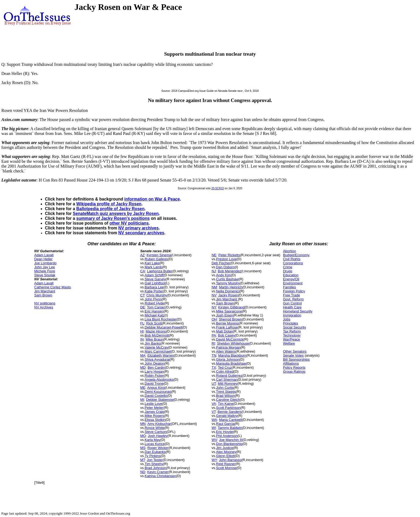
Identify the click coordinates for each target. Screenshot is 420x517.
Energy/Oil (291, 279)
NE (214, 255)
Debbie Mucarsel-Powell (163, 327)
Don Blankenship (229, 444)
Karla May (153, 440)
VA (214, 404)
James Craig (154, 412)
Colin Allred (225, 371)
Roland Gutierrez (229, 376)
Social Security (294, 327)
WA (214, 420)
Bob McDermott (157, 335)
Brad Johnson (155, 468)
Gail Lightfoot (155, 283)
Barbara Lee (154, 287)
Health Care (292, 307)
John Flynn (153, 299)
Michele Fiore (45, 271)
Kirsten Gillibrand (232, 307)
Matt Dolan (225, 331)
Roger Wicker (158, 448)
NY (214, 307)
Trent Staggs (226, 392)
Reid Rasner (226, 464)
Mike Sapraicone (229, 311)
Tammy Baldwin (230, 428)
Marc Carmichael (158, 351)
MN (143, 424)
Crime (288, 267)
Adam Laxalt (44, 255)
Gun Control (292, 303)
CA (142, 271)
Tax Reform (292, 331)
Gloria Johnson (228, 359)
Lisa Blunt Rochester (161, 319)
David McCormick (230, 339)
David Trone (154, 384)
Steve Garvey (155, 279)
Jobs (286, 319)
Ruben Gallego (156, 259)
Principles (290, 323)
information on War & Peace (152, 199)
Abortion (289, 251)
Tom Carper (156, 307)
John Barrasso (230, 460)
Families (289, 287)
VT (214, 412)
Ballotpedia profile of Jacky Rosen (110, 209)
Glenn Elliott (226, 456)
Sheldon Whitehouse (233, 343)
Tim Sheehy (154, 464)
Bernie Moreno (228, 323)
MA (143, 355)
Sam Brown (43, 295)
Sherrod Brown (230, 319)
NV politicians (45, 303)
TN (214, 355)
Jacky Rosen (228, 295)
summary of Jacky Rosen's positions (113, 218)
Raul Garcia (225, 424)
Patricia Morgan (228, 347)
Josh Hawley (158, 436)
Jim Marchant (45, 291)
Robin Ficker (154, 376)
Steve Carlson (156, 432)
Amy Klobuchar (159, 424)
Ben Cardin (156, 367)
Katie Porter (154, 291)
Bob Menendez (229, 271)
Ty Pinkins (153, 456)
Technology (292, 335)
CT (142, 295)
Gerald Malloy (227, 416)
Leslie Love (153, 404)
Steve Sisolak (45, 275)
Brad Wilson (226, 396)
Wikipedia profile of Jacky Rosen (109, 204)
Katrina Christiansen (160, 476)
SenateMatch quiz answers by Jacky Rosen (116, 214)
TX (214, 367)
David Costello (156, 396)
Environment (293, 283)
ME (143, 388)
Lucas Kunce (155, 444)
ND (143, 472)
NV (214, 295)
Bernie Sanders (230, 412)
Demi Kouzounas (158, 392)
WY (214, 460)
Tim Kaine (226, 404)
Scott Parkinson (228, 408)
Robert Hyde (154, 303)
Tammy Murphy (228, 283)
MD (143, 367)
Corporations (293, 263)
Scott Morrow (226, 468)
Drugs (288, 271)
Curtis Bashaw (227, 279)
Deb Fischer (221, 263)
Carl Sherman (227, 380)
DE (142, 307)
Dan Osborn (226, 267)
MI (142, 400)
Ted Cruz (225, 367)
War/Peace (291, 339)
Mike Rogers (154, 416)
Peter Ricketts (229, 255)
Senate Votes (293, 355)
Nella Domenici (228, 291)
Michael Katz (155, 315)
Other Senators (295, 351)
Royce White (155, 428)
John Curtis (225, 388)
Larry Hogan (154, 371)
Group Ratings (294, 371)
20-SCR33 (218, 188)
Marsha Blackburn (232, 355)
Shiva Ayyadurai (157, 359)
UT (214, 384)
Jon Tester (155, 460)
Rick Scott (154, 323)
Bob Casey (227, 335)
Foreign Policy (294, 291)
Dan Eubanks (155, 452)
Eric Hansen (154, 311)
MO (143, 436)
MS (143, 448)
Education (291, 275)
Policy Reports (294, 367)
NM (214, 287)
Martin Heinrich (230, 287)
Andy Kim (224, 275)
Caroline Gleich (228, 400)
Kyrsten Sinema (159, 255)
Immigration (292, 315)
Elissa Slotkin (155, 420)
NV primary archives (139, 228)
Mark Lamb (153, 267)
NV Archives (44, 307)
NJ (214, 271)
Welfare (289, 343)
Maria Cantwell (231, 420)
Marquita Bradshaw (231, 363)
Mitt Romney (228, 384)
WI (214, 428)
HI (142, 331)
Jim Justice (225, 448)
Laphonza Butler (160, 271)
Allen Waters (226, 351)
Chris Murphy (157, 295)
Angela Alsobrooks (159, 380)
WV (214, 440)
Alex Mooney (226, 452)
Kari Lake (152, 263)
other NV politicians (129, 223)
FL (142, 323)
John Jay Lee (45, 267)
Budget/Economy (296, 255)
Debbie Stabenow (160, 400)
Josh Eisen (225, 315)
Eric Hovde (225, 432)
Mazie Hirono (156, 331)
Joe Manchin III (231, 440)
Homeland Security (298, 311)
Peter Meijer (154, 408)
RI (213, 343)
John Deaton (155, 363)
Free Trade (291, 295)
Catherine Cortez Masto (53, 287)
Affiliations (291, 363)
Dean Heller (44, 259)
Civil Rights (292, 259)
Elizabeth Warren (161, 355)
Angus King (156, 388)
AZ (142, 255)
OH (214, 319)
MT (142, 460)
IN (142, 339)
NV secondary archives (141, 233)
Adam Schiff (154, 275)
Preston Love (226, 259)
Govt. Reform (293, 299)
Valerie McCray (156, 347)
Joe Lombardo (45, 263)
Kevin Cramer (158, 472)
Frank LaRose (227, 327)
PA (214, 335)
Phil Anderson (227, 436)
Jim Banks (153, 343)
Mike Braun (155, 339)
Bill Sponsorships (296, 359)
